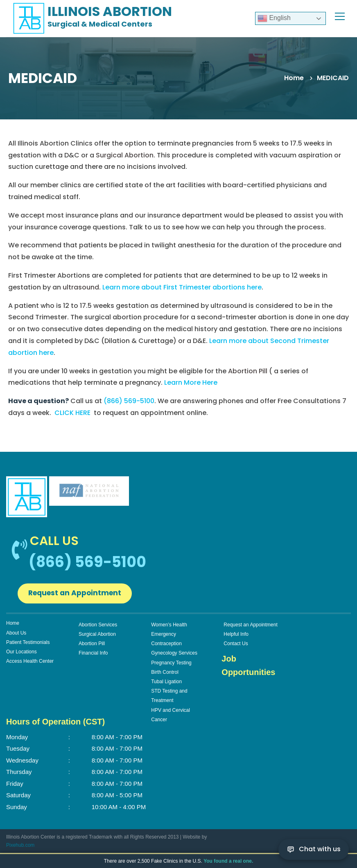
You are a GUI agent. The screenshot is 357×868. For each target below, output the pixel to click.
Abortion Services (98, 626)
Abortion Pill (92, 645)
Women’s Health (169, 626)
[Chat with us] (314, 849)
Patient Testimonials (28, 644)
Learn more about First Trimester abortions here (182, 287)
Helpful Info (236, 636)
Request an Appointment (81, 594)
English (274, 18)
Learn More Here (191, 382)
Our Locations (21, 653)
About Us (16, 635)
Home (294, 78)
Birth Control (165, 674)
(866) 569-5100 (129, 401)
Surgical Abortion (97, 636)
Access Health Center (30, 663)
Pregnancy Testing (171, 664)
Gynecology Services (174, 655)
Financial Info (93, 655)
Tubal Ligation (166, 683)
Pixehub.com (20, 847)
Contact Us (236, 645)
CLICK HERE (72, 413)
